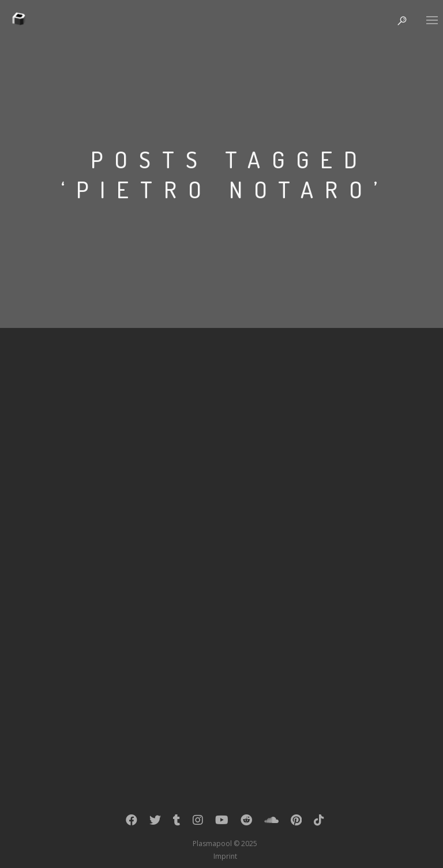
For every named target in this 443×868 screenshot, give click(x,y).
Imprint (225, 856)
